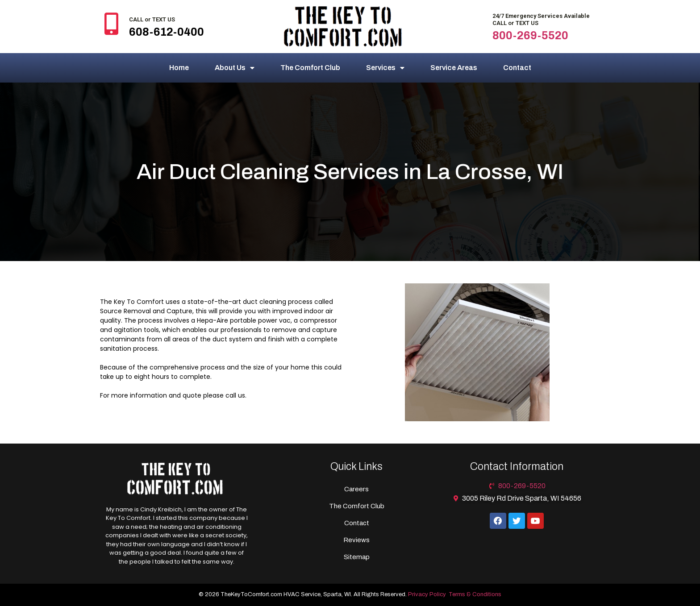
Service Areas (454, 68)
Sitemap (357, 557)
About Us (235, 68)
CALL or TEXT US (152, 19)
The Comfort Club (310, 68)
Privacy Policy (427, 594)
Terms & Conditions (475, 594)
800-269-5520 (530, 35)
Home (179, 68)
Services (385, 68)
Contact (517, 68)
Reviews (356, 540)
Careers (356, 489)
